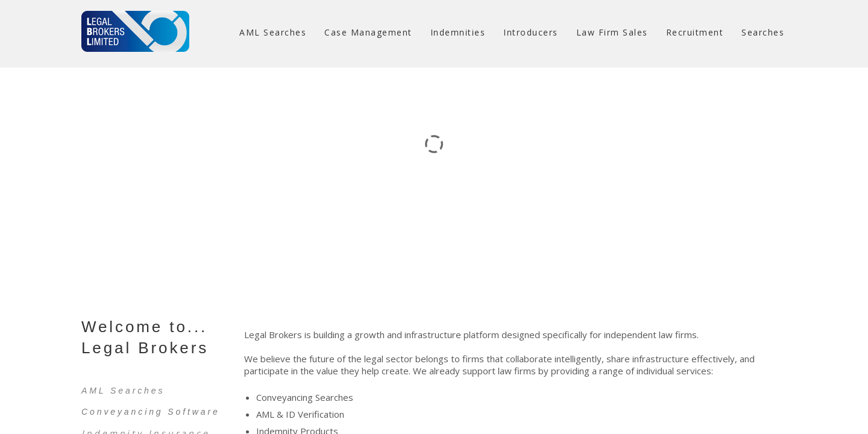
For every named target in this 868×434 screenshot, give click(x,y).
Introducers (531, 32)
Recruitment (695, 32)
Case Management (368, 32)
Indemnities (458, 32)
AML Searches (273, 32)
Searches (763, 32)
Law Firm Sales (612, 32)
